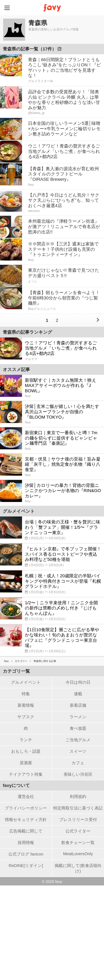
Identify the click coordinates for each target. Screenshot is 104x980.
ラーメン (78, 811)
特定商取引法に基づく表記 (78, 903)
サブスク (26, 811)
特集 (26, 788)
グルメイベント (26, 777)
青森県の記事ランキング (28, 332)
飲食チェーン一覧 (78, 937)
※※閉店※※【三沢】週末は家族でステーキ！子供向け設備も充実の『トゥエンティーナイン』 (63, 249)
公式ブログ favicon (26, 949)
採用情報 (26, 937)
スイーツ (78, 846)
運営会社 (26, 891)
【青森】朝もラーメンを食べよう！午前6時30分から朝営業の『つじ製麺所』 (64, 298)
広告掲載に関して (26, 926)
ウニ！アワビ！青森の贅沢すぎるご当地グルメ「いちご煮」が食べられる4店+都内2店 (64, 151)
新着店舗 (78, 800)
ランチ (26, 834)
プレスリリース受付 (78, 914)
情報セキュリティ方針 (26, 914)
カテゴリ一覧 (16, 766)
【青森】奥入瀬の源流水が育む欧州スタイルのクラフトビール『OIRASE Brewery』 (63, 174)
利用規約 (78, 891)
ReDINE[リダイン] (26, 960)
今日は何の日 (78, 777)
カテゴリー (21, 756)
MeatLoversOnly (78, 948)
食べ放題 (78, 823)
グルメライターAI (41, 81)
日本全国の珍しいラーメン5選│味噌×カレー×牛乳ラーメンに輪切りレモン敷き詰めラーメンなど (64, 129)
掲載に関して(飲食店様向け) (78, 963)
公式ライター (78, 926)
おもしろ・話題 (26, 846)
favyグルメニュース (42, 309)
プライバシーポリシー (26, 903)
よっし (33, 281)
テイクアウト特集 (26, 869)
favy (31, 185)
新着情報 (26, 800)
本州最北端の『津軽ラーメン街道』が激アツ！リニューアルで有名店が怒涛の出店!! (64, 226)
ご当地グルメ (78, 834)
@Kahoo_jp (36, 113)
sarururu (34, 211)
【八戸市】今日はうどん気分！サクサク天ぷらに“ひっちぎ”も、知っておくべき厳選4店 (64, 200)
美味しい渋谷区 (78, 869)
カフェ (78, 857)
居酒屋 (26, 857)
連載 (78, 788)
